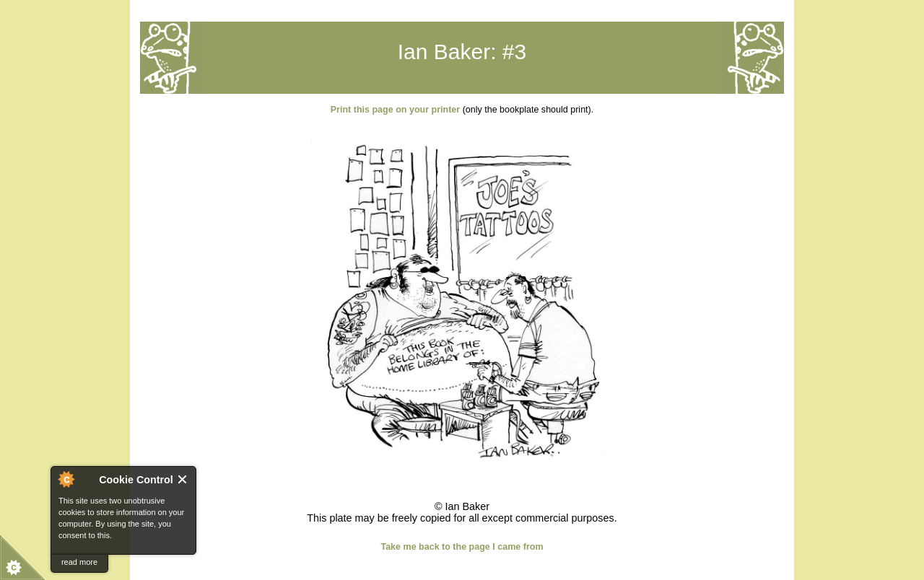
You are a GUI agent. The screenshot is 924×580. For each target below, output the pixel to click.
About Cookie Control (66, 479)
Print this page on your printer (395, 110)
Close (183, 479)
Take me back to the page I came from (462, 547)
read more (79, 562)
